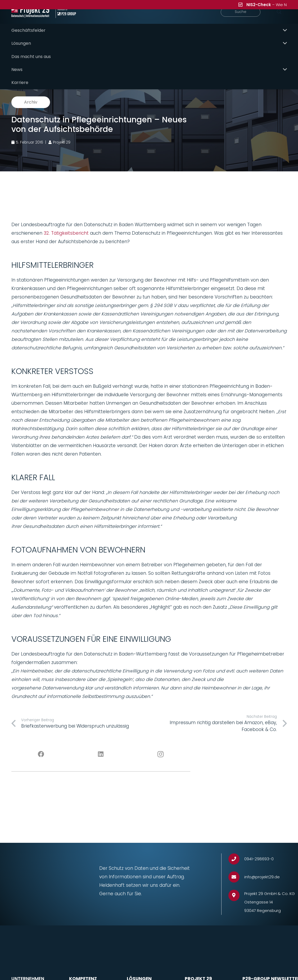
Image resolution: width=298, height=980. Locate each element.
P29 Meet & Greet (226, 48)
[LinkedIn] (101, 745)
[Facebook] (41, 745)
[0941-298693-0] (236, 849)
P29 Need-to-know (174, 48)
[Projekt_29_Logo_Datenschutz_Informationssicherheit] (35, 21)
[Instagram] (161, 745)
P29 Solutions (272, 48)
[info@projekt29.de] (236, 867)
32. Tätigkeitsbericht (66, 223)
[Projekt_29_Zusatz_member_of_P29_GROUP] (76, 21)
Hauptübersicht (124, 48)
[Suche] (250, 21)
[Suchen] (279, 21)
